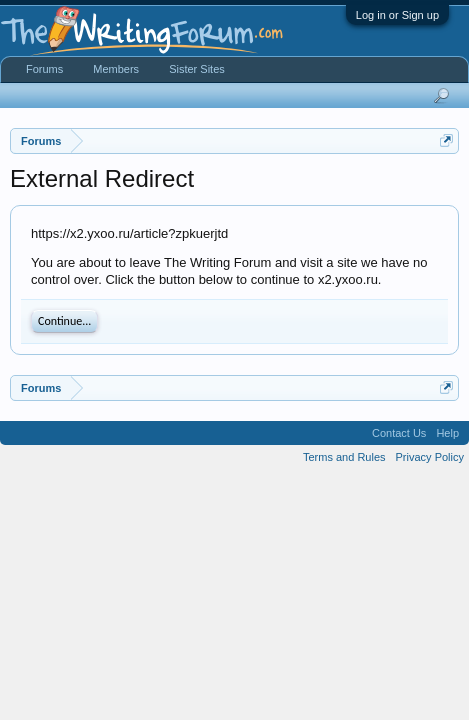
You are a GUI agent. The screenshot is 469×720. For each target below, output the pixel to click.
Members (116, 69)
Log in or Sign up (397, 15)
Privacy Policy (430, 457)
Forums (44, 69)
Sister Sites (197, 69)
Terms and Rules (344, 457)
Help (447, 433)
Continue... (64, 321)
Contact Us (399, 433)
